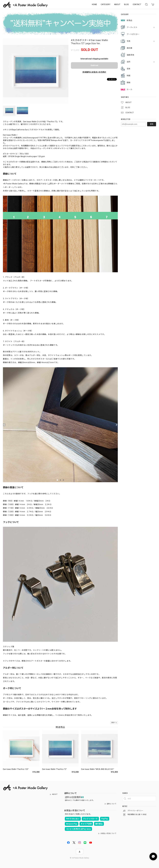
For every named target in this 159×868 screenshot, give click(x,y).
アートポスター (133, 34)
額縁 (129, 82)
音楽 (129, 69)
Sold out (94, 65)
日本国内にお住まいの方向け (94, 72)
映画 (129, 76)
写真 (129, 41)
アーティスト (132, 27)
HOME (94, 4)
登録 (152, 124)
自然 (129, 62)
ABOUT (117, 4)
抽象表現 (130, 55)
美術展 (129, 48)
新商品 (129, 20)
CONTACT (137, 4)
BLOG (126, 4)
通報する (114, 723)
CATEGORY (106, 4)
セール (129, 89)
